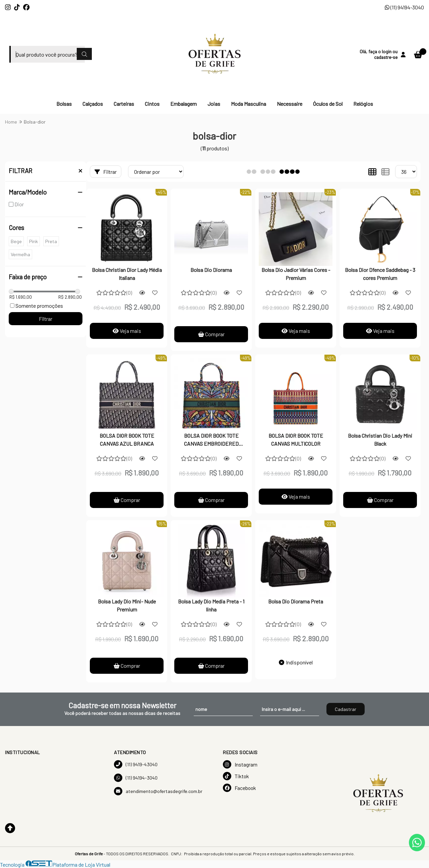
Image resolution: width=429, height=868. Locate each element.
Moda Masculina (249, 104)
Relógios (363, 104)
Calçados (93, 104)
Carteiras (124, 104)
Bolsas (64, 104)
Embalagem (183, 104)
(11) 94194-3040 (404, 7)
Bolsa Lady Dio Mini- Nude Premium (127, 605)
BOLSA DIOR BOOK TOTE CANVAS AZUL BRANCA (127, 440)
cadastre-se (386, 57)
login (387, 51)
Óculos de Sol (328, 104)
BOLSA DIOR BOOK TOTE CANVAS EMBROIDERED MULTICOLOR (211, 440)
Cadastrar (346, 709)
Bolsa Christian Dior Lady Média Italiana (127, 274)
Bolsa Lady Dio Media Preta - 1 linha (211, 605)
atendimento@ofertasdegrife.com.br (158, 791)
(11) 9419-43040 (136, 764)
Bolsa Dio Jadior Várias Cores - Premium (296, 274)
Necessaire (290, 104)
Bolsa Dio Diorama (211, 270)
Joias (214, 104)
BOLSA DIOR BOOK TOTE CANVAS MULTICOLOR (296, 440)
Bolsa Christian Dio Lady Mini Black (380, 440)
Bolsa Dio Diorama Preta (296, 601)
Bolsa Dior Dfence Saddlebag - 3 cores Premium (380, 274)
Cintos (152, 104)
